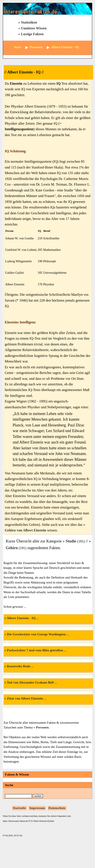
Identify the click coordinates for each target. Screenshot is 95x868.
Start (17, 47)
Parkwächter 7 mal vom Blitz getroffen (35, 650)
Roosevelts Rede (19, 666)
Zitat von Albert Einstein (25, 698)
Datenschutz (57, 808)
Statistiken (29, 22)
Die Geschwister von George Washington (36, 634)
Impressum (37, 808)
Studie (71, 541)
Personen (42, 727)
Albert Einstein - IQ (21, 618)
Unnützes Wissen (34, 28)
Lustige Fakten (32, 34)
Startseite (19, 808)
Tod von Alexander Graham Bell (30, 682)
